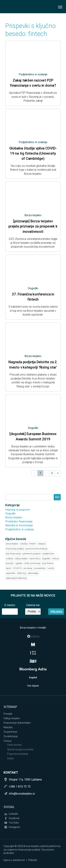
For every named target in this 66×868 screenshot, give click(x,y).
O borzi (7, 741)
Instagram (15, 827)
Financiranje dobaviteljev (17, 723)
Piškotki (33, 860)
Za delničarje (11, 736)
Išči (57, 497)
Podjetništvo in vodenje (20, 529)
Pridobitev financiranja (19, 521)
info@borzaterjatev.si (22, 794)
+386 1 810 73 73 (20, 787)
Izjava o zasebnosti (14, 860)
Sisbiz (10, 758)
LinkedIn (13, 814)
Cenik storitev (14, 745)
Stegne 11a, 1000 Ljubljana (25, 779)
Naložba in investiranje (19, 525)
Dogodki (10, 514)
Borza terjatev (14, 517)
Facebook (14, 818)
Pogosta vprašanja (18, 754)
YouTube (14, 823)
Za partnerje (10, 732)
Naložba (8, 727)
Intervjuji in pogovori (18, 510)
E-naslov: (10, 605)
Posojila (8, 714)
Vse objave (33, 686)
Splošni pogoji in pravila (20, 749)
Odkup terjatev (12, 718)
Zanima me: (33, 605)
